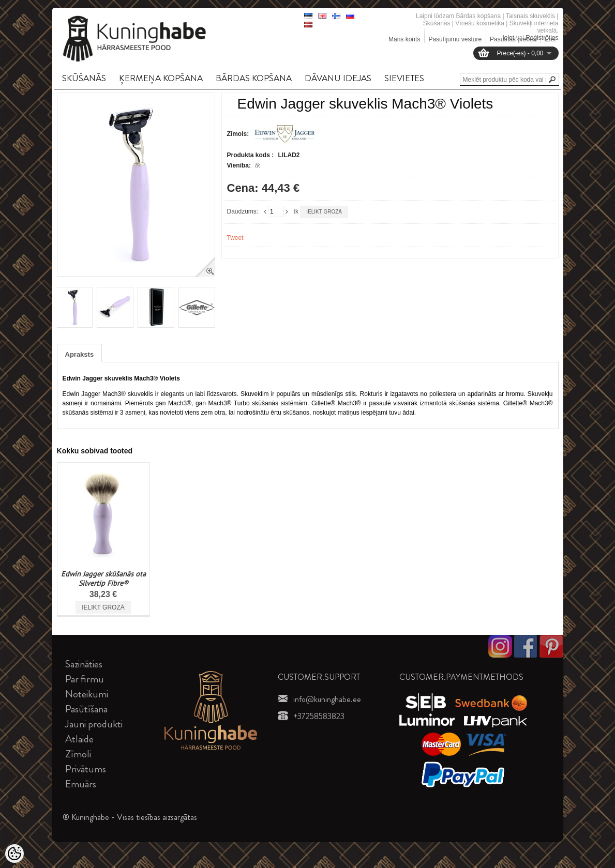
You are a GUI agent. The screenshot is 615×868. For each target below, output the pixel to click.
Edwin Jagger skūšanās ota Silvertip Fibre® (103, 578)
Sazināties (84, 664)
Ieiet (508, 38)
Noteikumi (87, 694)
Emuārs (81, 784)
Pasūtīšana (86, 709)
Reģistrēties (542, 38)
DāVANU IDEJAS (338, 78)
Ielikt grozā (324, 212)
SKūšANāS (84, 78)
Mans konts (404, 39)
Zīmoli (78, 754)
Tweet (235, 238)
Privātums (86, 769)
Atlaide (79, 739)
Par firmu (85, 679)
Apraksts (80, 354)
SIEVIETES (404, 78)
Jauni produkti (94, 724)
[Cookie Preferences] (14, 854)
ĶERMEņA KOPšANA (161, 78)
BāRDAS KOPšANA (254, 78)
